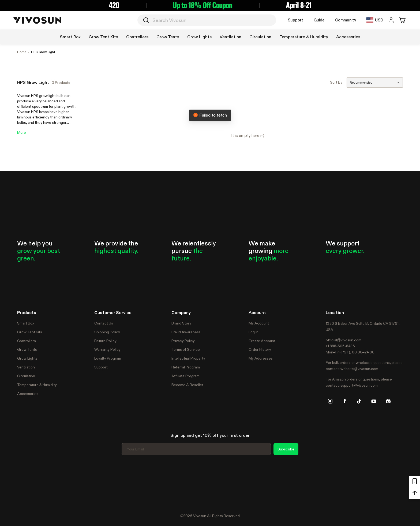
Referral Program (186, 367)
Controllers (27, 341)
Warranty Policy (107, 349)
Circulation (26, 376)
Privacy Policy (183, 341)
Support (295, 20)
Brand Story (181, 323)
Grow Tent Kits (30, 332)
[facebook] (345, 401)
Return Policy (105, 341)
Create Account (262, 341)
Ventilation (26, 367)
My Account (259, 323)
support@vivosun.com (359, 385)
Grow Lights (27, 358)
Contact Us (104, 323)
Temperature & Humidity (37, 385)
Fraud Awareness (186, 332)
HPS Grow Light (43, 52)
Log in (254, 332)
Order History (260, 349)
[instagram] (330, 401)
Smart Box (26, 323)
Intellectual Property (188, 358)
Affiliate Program (185, 376)
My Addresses (261, 358)
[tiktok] (359, 401)
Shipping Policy (107, 332)
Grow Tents (27, 349)
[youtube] (374, 401)
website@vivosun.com (359, 369)
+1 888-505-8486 (340, 346)
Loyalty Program (108, 358)
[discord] (388, 401)
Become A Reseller (187, 385)
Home (22, 52)
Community (346, 20)
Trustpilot (25, 480)
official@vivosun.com (344, 340)
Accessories (28, 394)
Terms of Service (186, 349)
